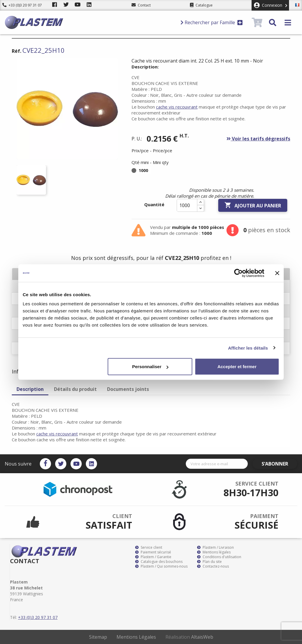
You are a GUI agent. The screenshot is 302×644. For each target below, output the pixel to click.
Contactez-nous (213, 566)
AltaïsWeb (202, 637)
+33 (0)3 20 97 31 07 (22, 5)
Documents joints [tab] (128, 389)
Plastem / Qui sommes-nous (161, 566)
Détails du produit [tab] (75, 389)
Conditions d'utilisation (219, 557)
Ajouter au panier (253, 205)
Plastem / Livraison (215, 548)
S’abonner (280, 464)
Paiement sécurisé (153, 552)
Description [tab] (30, 389)
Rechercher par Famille (212, 22)
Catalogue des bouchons (159, 562)
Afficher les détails (248, 348)
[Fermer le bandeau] (277, 273)
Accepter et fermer (237, 367)
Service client (149, 548)
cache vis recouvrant (177, 107)
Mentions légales (214, 552)
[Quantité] (187, 205)
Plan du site (209, 562)
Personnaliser (150, 367)
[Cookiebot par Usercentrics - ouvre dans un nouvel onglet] (238, 273)
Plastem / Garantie (153, 557)
